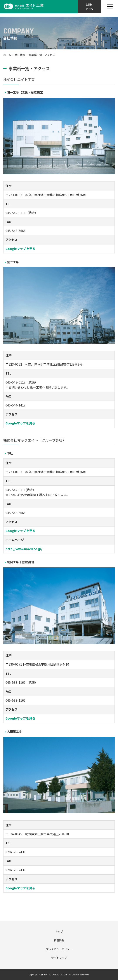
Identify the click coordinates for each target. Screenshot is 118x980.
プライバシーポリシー (59, 949)
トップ (59, 931)
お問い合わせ (90, 6)
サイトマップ (59, 958)
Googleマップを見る (20, 249)
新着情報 (59, 940)
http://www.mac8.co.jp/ (24, 549)
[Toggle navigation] (110, 7)
